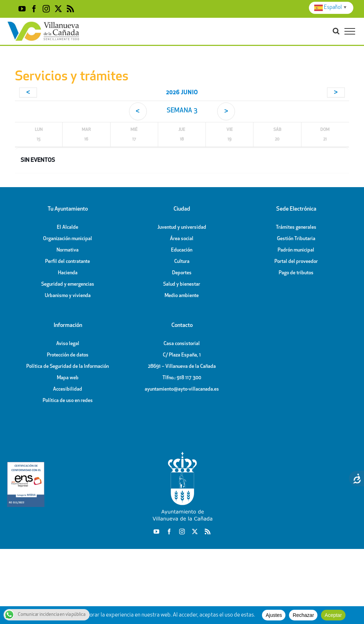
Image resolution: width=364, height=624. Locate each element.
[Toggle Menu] (350, 31)
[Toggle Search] (336, 31)
